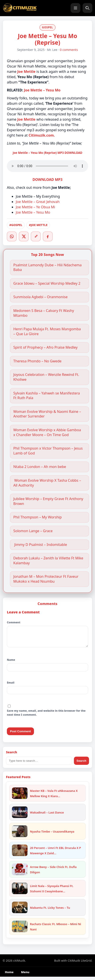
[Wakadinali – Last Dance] (20, 816)
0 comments (69, 50)
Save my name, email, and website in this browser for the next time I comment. (46, 716)
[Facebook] (48, 236)
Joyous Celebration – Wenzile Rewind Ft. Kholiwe (46, 377)
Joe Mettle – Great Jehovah (38, 202)
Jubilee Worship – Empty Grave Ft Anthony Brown (48, 501)
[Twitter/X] (24, 236)
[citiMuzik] (20, 8)
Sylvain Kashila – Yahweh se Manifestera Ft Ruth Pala (47, 396)
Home (9, 975)
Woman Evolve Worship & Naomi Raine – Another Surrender (47, 414)
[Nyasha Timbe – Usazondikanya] (20, 835)
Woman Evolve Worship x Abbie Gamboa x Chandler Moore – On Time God (47, 432)
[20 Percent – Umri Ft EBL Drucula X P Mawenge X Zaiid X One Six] (20, 854)
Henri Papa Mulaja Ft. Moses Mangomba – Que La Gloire (47, 331)
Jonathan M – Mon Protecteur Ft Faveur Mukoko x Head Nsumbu (46, 579)
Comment (14, 622)
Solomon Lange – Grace (33, 531)
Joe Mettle (26, 119)
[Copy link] (36, 236)
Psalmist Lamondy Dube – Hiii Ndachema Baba (47, 268)
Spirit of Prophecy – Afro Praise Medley (45, 347)
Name (11, 663)
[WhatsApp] (12, 236)
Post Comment (20, 735)
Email (11, 686)
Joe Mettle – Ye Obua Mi (35, 207)
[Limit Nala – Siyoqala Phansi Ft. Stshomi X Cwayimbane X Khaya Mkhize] (20, 892)
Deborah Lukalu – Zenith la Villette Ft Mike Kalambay (48, 561)
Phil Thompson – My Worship (38, 517)
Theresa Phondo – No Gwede (37, 361)
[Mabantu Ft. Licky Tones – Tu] (20, 911)
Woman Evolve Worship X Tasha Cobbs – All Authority (47, 483)
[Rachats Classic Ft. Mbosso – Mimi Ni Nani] (20, 930)
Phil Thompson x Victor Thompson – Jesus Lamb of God (48, 451)
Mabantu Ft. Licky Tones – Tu (50, 911)
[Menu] (75, 8)
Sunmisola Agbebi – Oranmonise (40, 297)
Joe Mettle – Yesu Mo (42, 90)
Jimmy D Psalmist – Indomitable (40, 545)
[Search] (87, 8)
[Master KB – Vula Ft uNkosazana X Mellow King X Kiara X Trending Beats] (20, 796)
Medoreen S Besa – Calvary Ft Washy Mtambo (44, 313)
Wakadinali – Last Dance (47, 816)
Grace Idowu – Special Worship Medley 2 (47, 283)
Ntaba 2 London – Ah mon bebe (40, 467)
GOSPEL (47, 27)
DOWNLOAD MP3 (48, 180)
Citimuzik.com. (42, 135)
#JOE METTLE (38, 225)
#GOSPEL (16, 225)
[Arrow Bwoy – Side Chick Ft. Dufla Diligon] (20, 873)
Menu (25, 975)
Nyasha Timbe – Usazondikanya (52, 835)
